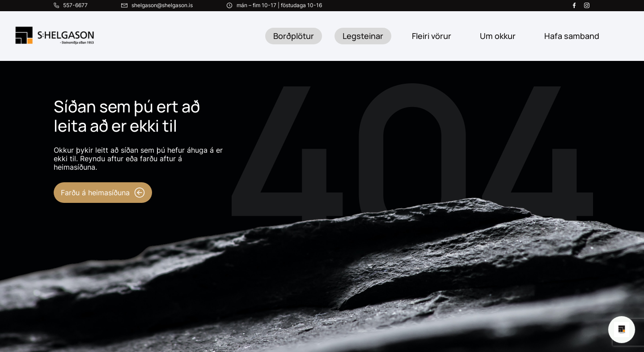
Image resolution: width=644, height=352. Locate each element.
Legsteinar (363, 36)
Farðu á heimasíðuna (103, 193)
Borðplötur (294, 36)
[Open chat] (622, 330)
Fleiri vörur (432, 36)
